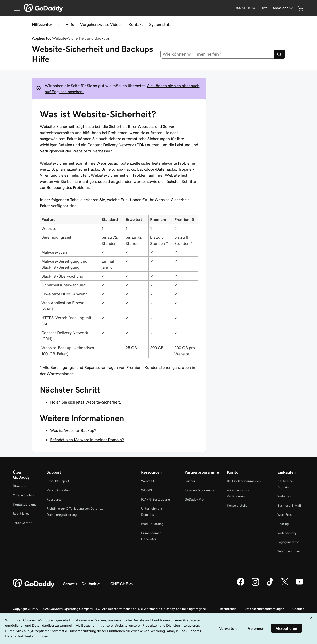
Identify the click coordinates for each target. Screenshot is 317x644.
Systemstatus (161, 24)
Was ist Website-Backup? (73, 430)
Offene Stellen (23, 495)
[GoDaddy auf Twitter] (285, 585)
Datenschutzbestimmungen (264, 609)
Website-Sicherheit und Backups (81, 38)
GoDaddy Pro (194, 499)
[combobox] (217, 54)
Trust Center (22, 523)
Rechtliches (21, 514)
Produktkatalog (152, 524)
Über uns (19, 486)
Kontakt (136, 24)
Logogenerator (288, 542)
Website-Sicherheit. (103, 402)
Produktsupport (58, 481)
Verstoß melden (58, 490)
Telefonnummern (290, 551)
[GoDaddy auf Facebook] (241, 585)
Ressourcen (55, 499)
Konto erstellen (238, 505)
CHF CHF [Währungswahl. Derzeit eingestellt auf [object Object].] (122, 584)
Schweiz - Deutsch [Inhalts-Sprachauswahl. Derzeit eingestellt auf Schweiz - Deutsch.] (83, 584)
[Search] (279, 54)
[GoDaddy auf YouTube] (299, 585)
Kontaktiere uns (25, 504)
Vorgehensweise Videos (101, 24)
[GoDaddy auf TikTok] (270, 585)
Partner (190, 481)
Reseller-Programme (199, 490)
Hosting (283, 524)
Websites (284, 496)
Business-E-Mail (289, 505)
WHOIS (146, 490)
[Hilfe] (264, 8)
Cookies (298, 609)
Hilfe (70, 24)
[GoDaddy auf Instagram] (255, 585)
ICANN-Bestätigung (155, 499)
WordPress (285, 515)
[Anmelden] (283, 8)
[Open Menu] (15, 8)
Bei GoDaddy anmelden (244, 481)
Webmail (147, 481)
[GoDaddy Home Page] (34, 584)
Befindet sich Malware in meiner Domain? (87, 440)
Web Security (287, 533)
